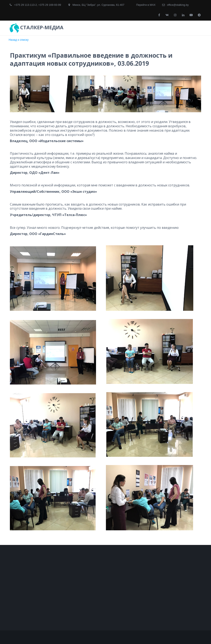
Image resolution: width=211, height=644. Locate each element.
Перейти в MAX (146, 5)
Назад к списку (19, 40)
